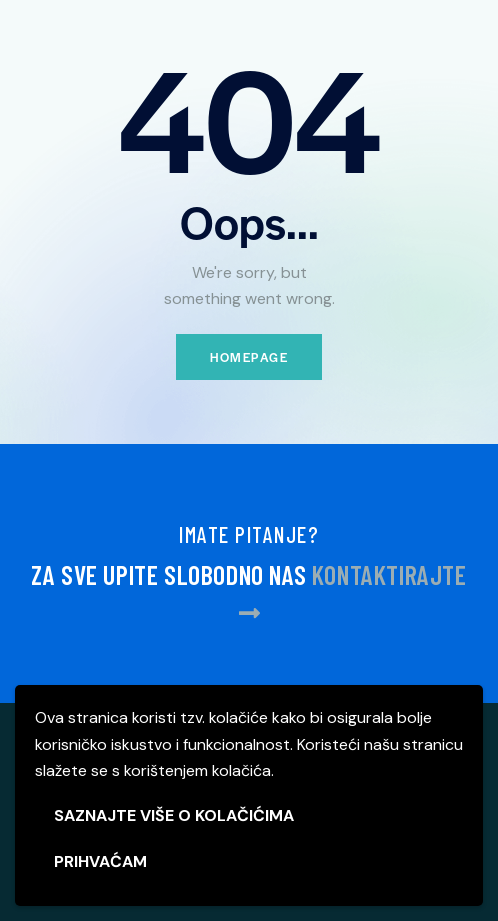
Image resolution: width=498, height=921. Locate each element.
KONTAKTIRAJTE (389, 574)
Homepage (249, 357)
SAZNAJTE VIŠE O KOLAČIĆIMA (174, 815)
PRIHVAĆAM (100, 861)
